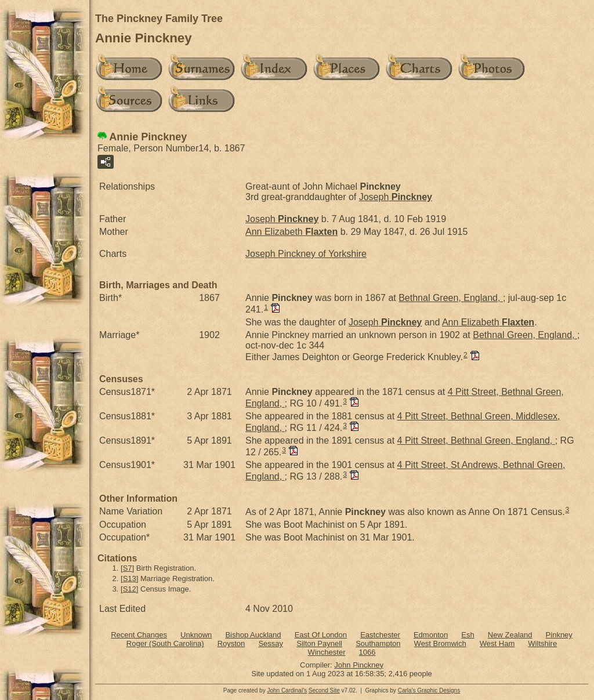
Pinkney (559, 635)
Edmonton (431, 635)
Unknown (196, 635)
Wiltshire (542, 643)
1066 (367, 652)
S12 (130, 589)
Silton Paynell (319, 643)
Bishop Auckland (253, 635)
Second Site (324, 690)
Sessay (271, 643)
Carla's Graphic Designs (429, 690)
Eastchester (380, 635)
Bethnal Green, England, (451, 298)
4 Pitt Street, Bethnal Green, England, (476, 440)
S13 (130, 579)
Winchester (326, 652)
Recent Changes (139, 635)
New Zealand (510, 635)
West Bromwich (440, 643)
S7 (128, 568)
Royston (231, 643)
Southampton (378, 643)
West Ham (497, 643)
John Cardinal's (287, 690)
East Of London (321, 635)
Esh (468, 635)
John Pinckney (359, 665)
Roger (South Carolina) (165, 643)
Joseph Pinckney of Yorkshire (306, 254)
